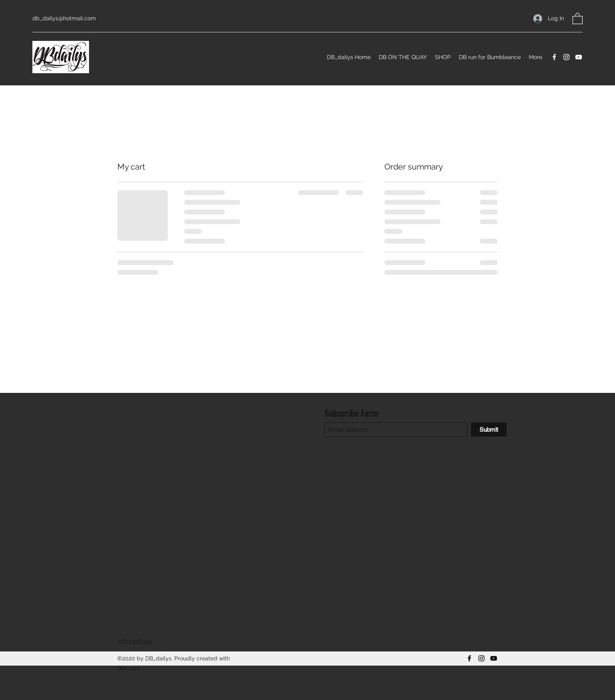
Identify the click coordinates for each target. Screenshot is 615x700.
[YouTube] (579, 57)
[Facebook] (554, 57)
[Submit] (489, 430)
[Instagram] (566, 57)
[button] (578, 18)
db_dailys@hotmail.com (64, 18)
